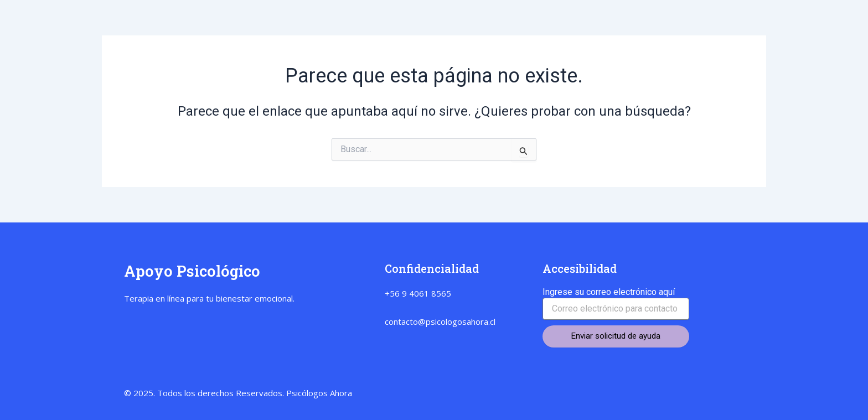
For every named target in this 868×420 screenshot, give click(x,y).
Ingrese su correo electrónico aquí (609, 292)
